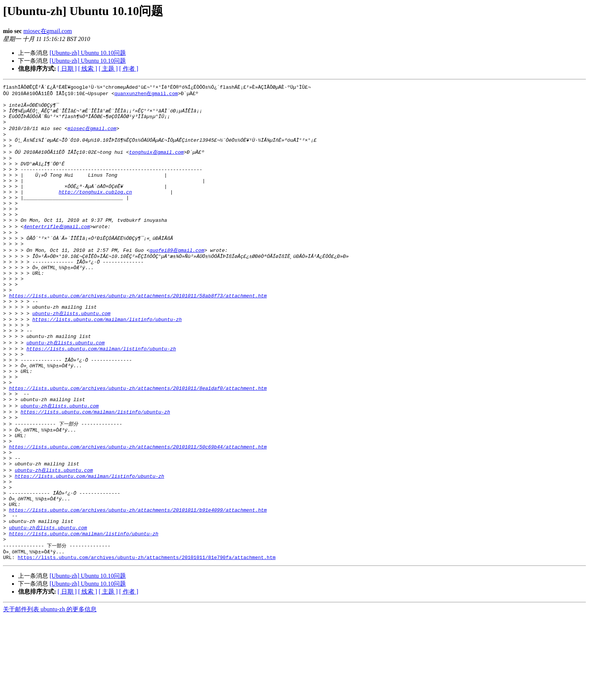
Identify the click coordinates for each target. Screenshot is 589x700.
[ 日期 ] (67, 69)
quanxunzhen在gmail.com (146, 95)
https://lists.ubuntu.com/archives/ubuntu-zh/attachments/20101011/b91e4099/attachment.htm (138, 586)
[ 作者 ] (129, 69)
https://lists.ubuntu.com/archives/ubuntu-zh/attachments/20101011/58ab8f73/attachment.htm (138, 333)
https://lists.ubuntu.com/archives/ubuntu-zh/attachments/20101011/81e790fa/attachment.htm (146, 641)
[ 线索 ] (88, 69)
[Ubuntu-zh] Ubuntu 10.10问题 (88, 53)
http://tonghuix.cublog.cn (95, 211)
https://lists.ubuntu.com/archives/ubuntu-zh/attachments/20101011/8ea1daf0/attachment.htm (138, 442)
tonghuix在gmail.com (156, 163)
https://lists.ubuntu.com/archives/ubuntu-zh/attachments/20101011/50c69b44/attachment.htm (138, 511)
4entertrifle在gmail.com (57, 252)
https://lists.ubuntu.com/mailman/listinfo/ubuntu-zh (107, 361)
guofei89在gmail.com (177, 279)
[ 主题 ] (108, 69)
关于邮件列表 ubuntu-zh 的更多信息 (50, 693)
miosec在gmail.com (48, 31)
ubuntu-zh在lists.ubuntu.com (71, 354)
